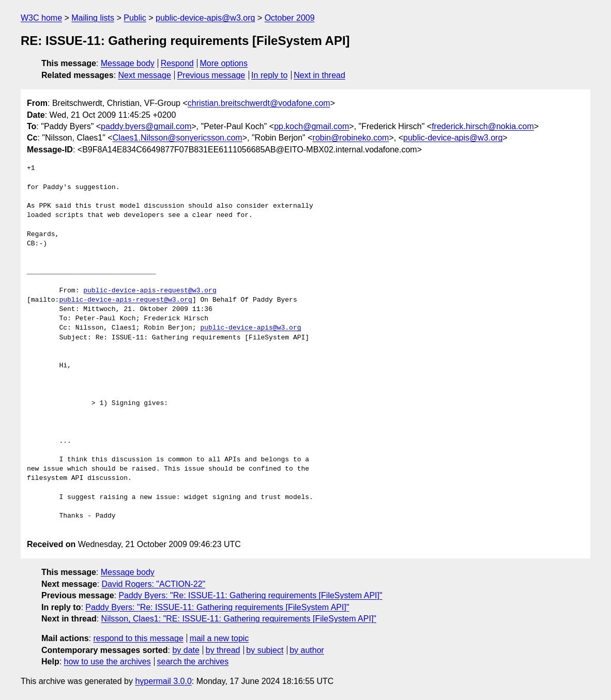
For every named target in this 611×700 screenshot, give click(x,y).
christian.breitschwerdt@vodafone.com (259, 103)
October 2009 (290, 18)
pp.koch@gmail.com (311, 126)
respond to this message (138, 638)
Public (135, 18)
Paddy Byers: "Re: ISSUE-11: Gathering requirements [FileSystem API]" (250, 595)
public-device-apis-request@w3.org (150, 291)
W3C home (41, 18)
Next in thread (319, 75)
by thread (223, 650)
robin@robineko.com (351, 138)
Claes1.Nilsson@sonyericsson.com (178, 138)
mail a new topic (219, 638)
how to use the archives (108, 662)
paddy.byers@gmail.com (146, 126)
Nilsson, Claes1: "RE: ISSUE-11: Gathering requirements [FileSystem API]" (239, 619)
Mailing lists (93, 18)
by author (307, 650)
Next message (145, 75)
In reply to (269, 75)
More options (224, 63)
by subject (265, 650)
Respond (177, 63)
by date (186, 650)
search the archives (193, 662)
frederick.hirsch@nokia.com (483, 126)
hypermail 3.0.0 (163, 681)
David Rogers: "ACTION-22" (154, 584)
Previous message (211, 75)
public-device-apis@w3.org (205, 18)
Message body (128, 63)
